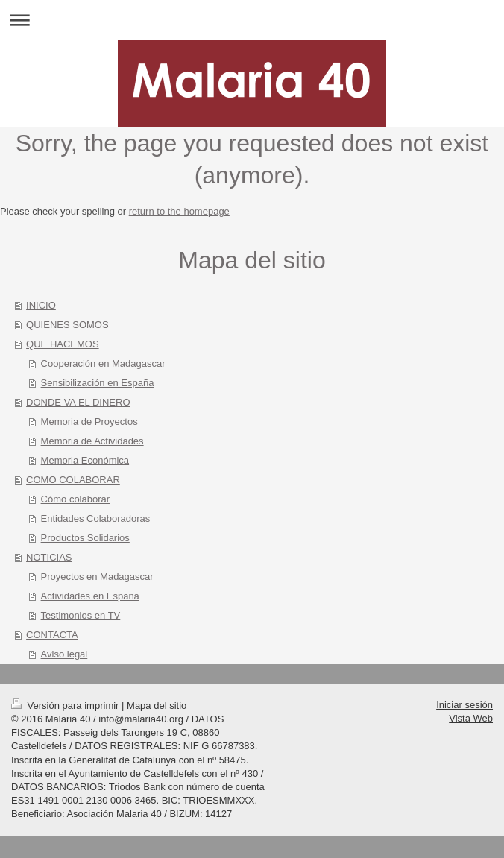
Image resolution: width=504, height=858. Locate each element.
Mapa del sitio (157, 706)
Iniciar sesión (464, 705)
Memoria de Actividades (92, 441)
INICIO (41, 305)
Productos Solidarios (85, 538)
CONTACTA (52, 635)
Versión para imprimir (66, 706)
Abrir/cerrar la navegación (252, 20)
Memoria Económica (85, 460)
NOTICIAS (49, 557)
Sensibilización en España (98, 383)
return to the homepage (179, 211)
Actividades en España (90, 596)
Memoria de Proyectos (89, 422)
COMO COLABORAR (73, 480)
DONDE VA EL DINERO (78, 402)
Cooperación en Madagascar (103, 363)
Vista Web (471, 718)
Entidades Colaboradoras (96, 518)
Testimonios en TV (81, 615)
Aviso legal (64, 654)
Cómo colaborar (76, 499)
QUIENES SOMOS (67, 325)
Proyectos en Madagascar (97, 577)
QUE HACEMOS (63, 344)
